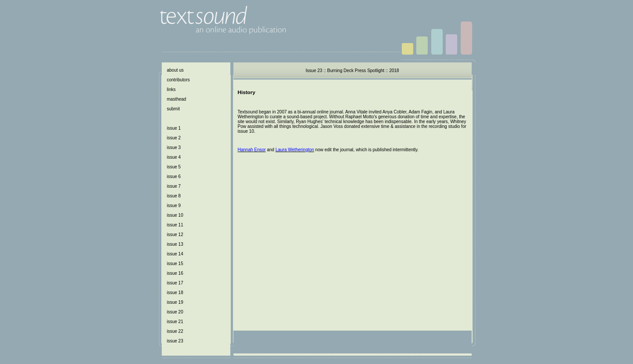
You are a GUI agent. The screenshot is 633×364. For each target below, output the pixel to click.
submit (173, 109)
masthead (177, 99)
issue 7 (174, 186)
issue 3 (174, 147)
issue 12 (175, 235)
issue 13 (175, 244)
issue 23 (175, 341)
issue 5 (174, 167)
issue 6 (174, 177)
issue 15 (175, 264)
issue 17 (175, 283)
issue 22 (175, 331)
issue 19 (175, 302)
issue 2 (174, 138)
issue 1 (174, 128)
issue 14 (175, 254)
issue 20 (175, 312)
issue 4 (174, 157)
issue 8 (174, 196)
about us (175, 70)
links (171, 89)
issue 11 (175, 225)
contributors (178, 80)
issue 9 (174, 206)
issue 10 (175, 215)
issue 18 (175, 293)
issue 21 (175, 322)
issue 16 (175, 273)
